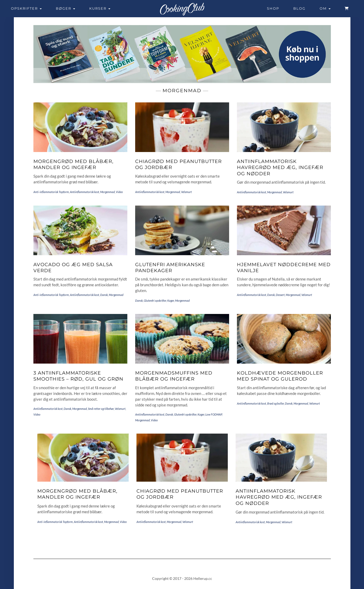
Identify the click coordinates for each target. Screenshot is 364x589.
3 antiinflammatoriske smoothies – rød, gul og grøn (78, 376)
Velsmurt (186, 192)
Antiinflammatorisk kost (85, 192)
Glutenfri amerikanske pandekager (170, 268)
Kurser (100, 8)
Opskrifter (26, 8)
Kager (171, 301)
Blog (299, 8)
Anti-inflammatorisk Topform (51, 192)
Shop (273, 8)
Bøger (65, 8)
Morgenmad (108, 192)
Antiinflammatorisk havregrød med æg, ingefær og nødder (280, 168)
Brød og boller (276, 403)
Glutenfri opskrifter (155, 301)
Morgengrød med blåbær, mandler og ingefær (73, 164)
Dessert (280, 295)
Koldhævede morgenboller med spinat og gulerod (280, 376)
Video (119, 192)
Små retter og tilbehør (101, 409)
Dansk (104, 295)
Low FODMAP (214, 414)
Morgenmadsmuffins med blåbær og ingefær (174, 376)
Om (325, 8)
